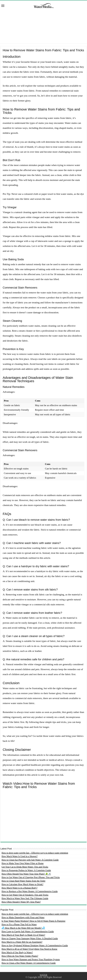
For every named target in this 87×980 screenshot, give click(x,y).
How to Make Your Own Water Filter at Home (23, 863)
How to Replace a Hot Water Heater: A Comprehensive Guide (30, 891)
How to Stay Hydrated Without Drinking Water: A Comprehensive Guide (35, 945)
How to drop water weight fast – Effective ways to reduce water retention (35, 853)
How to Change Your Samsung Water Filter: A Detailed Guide (30, 938)
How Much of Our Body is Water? (17, 952)
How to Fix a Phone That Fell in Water (19, 924)
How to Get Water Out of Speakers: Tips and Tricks (25, 895)
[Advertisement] (43, 28)
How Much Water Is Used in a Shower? (20, 856)
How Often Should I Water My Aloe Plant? (21, 902)
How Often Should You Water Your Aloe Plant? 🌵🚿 (26, 874)
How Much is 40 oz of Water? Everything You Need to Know (29, 949)
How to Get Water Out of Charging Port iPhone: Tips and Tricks (31, 877)
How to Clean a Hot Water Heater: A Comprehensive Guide (29, 963)
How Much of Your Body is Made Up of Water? (23, 935)
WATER (44, 975)
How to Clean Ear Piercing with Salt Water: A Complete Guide (30, 860)
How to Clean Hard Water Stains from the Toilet (23, 881)
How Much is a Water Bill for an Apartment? (22, 942)
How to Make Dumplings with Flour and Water (23, 917)
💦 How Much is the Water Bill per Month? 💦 (23, 928)
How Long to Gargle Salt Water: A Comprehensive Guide (28, 931)
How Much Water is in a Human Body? (19, 888)
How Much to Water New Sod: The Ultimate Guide (25, 898)
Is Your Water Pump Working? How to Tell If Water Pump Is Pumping (33, 921)
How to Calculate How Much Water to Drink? (22, 884)
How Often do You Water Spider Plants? (20, 956)
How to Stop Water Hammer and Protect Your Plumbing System (31, 959)
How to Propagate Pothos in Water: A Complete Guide (26, 870)
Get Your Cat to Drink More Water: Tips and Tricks (25, 867)
